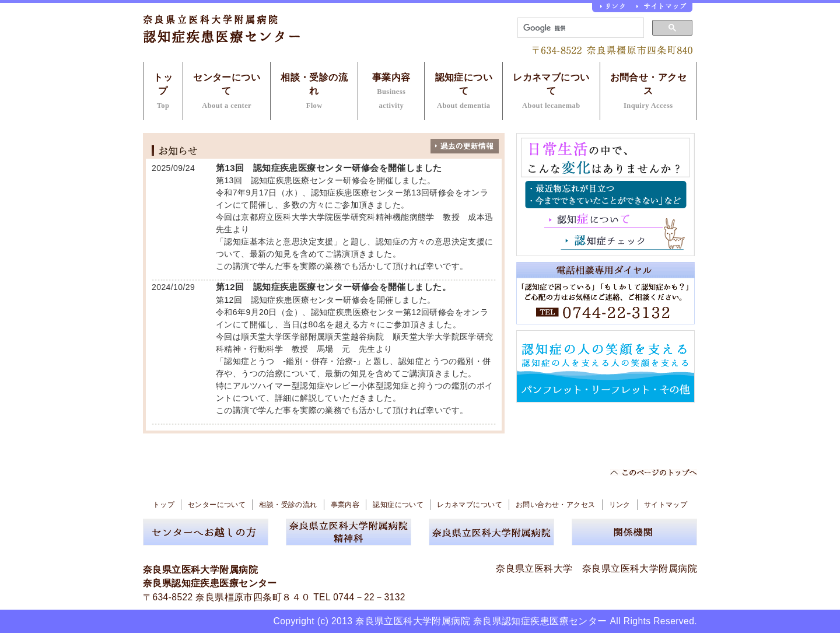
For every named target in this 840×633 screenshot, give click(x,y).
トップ (163, 91)
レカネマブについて (551, 91)
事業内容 (391, 91)
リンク (620, 505)
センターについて (227, 91)
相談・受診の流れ (314, 91)
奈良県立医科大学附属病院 (640, 569)
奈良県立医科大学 (534, 569)
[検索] (580, 28)
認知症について (464, 91)
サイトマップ (666, 505)
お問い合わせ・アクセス (556, 505)
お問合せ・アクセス (648, 91)
